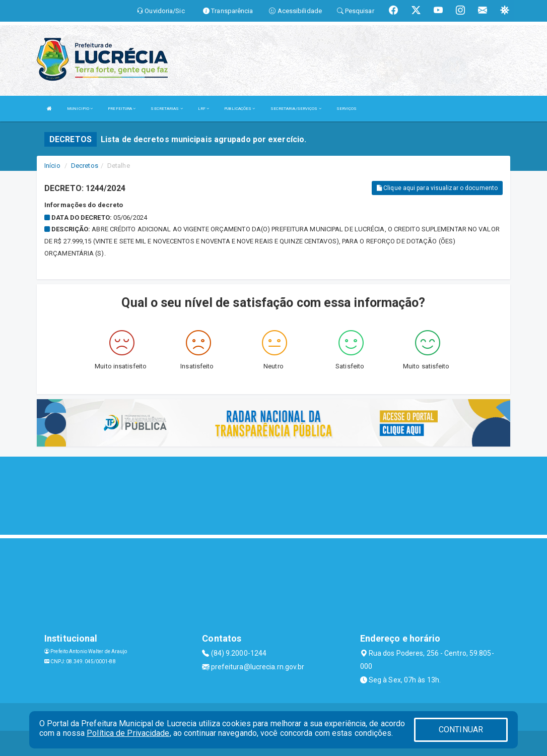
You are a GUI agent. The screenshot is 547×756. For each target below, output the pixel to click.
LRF (204, 109)
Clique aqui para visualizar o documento (437, 188)
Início (52, 166)
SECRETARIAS (166, 109)
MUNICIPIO (80, 109)
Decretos (85, 166)
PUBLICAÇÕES (240, 109)
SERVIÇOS (347, 109)
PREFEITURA (122, 109)
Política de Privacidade (128, 733)
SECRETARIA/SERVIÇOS (296, 109)
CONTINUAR (461, 730)
